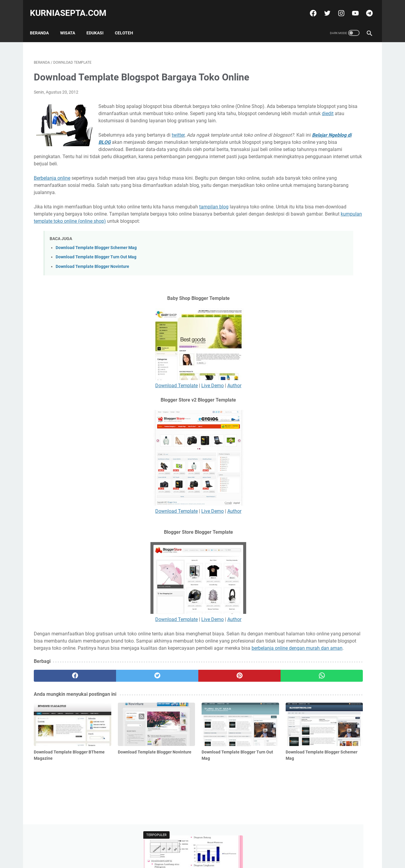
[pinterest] (175, 721)
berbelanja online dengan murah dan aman (79, 693)
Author (183, 416)
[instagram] (337, 7)
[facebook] (309, 7)
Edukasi (99, 24)
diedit (134, 122)
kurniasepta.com (72, 7)
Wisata (71, 24)
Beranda (43, 24)
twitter (178, 144)
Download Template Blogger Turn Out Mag (96, 287)
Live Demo (161, 416)
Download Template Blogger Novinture (92, 297)
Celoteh (128, 24)
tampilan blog (214, 230)
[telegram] (365, 7)
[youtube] (351, 7)
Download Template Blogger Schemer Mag (96, 278)
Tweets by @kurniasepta (307, 210)
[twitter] (323, 7)
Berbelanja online (52, 194)
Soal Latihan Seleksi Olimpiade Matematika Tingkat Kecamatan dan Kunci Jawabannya (325, 133)
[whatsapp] (232, 721)
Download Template (125, 416)
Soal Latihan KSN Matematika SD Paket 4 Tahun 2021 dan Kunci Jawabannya (322, 182)
